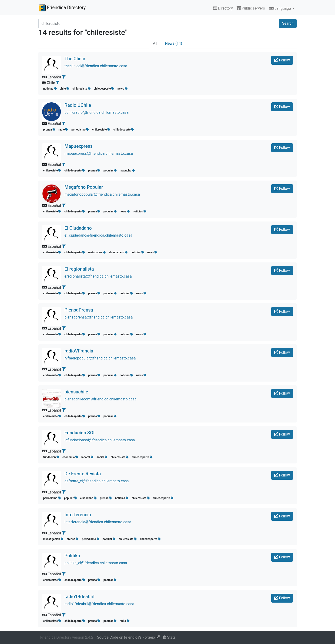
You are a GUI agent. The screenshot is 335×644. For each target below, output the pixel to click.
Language (280, 8)
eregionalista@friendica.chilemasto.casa (98, 276)
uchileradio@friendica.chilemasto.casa (97, 112)
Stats (169, 637)
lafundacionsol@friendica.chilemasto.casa (100, 440)
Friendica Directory (62, 8)
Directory (223, 8)
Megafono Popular (84, 187)
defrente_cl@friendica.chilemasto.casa (97, 481)
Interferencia (78, 515)
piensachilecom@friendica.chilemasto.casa (100, 399)
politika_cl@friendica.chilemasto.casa (96, 563)
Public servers (251, 8)
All (155, 43)
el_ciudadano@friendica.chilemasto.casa (98, 235)
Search (288, 23)
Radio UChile (78, 105)
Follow (282, 60)
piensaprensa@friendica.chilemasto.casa (99, 317)
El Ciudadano (78, 228)
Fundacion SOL (80, 433)
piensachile (76, 392)
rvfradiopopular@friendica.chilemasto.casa (100, 358)
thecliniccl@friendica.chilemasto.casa (96, 66)
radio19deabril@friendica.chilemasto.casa (99, 604)
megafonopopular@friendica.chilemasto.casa (102, 194)
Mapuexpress (79, 146)
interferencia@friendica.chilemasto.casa (98, 522)
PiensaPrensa (79, 310)
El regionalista (79, 269)
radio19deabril (79, 597)
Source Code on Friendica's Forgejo (128, 637)
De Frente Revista (83, 474)
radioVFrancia (79, 351)
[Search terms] (159, 23)
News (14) (174, 43)
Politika (72, 556)
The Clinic (75, 59)
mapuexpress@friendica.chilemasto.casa (99, 153)
